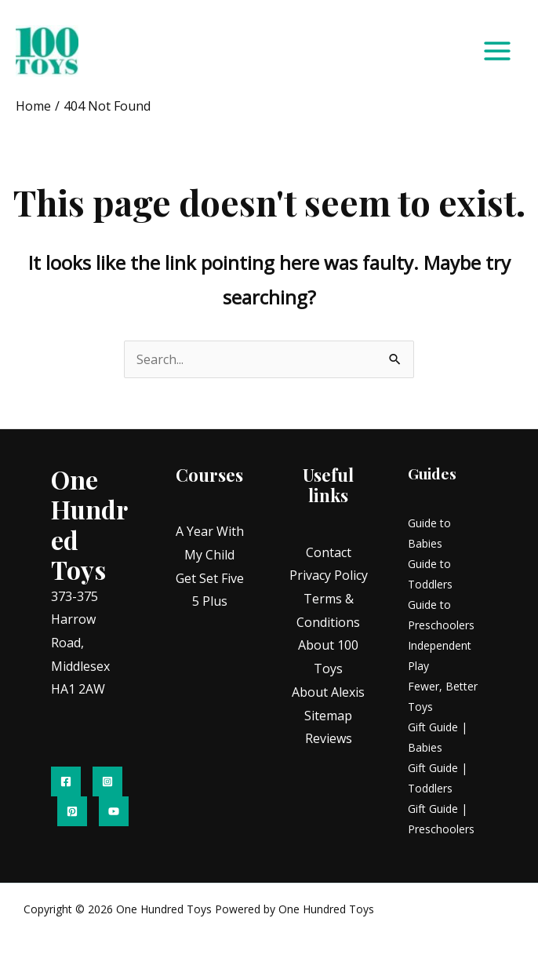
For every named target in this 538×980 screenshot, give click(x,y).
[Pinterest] (72, 813)
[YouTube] (114, 813)
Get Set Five (210, 580)
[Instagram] (107, 783)
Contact (329, 554)
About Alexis (328, 694)
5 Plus (210, 603)
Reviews (329, 741)
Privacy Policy (329, 577)
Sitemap (328, 717)
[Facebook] (66, 783)
